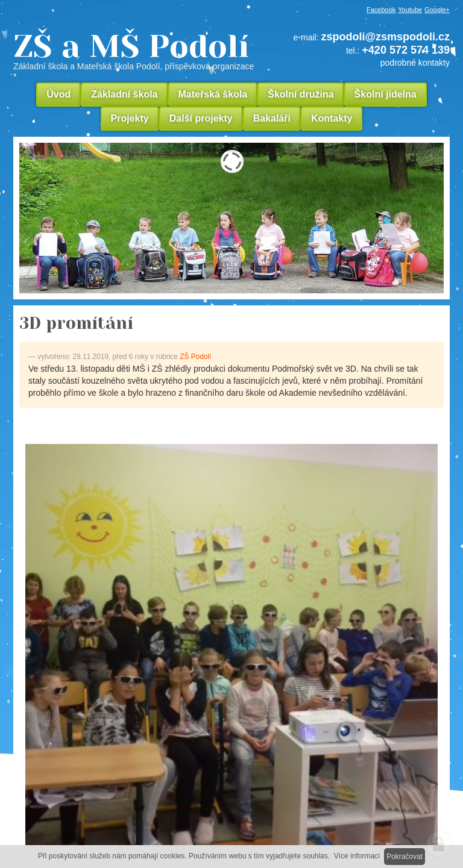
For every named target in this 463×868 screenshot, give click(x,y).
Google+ (437, 10)
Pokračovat (405, 857)
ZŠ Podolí (195, 357)
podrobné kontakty (415, 63)
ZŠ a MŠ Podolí (138, 51)
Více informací (357, 856)
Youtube (410, 10)
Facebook (381, 10)
